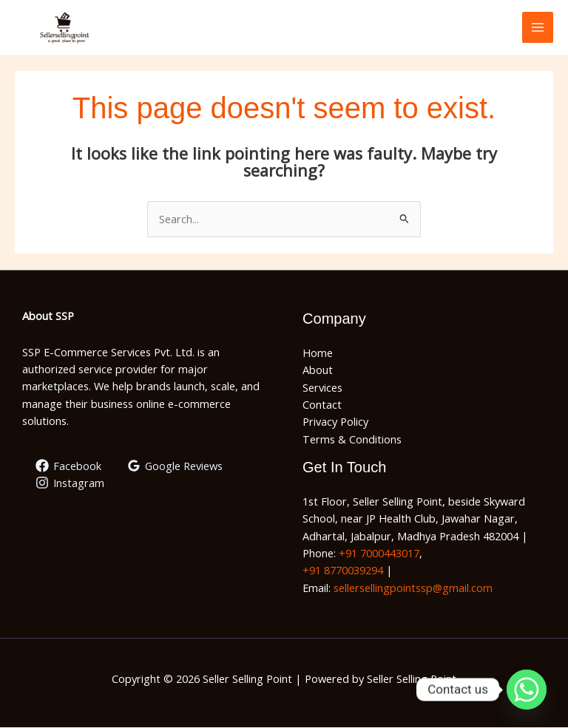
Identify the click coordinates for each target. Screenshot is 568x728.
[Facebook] (68, 467)
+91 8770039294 (343, 571)
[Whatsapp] (527, 690)
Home (318, 354)
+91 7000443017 (379, 554)
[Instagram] (70, 484)
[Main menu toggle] (538, 28)
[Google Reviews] (176, 467)
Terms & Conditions (352, 440)
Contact (322, 406)
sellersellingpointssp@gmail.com (413, 588)
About (318, 371)
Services (322, 388)
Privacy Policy (335, 423)
